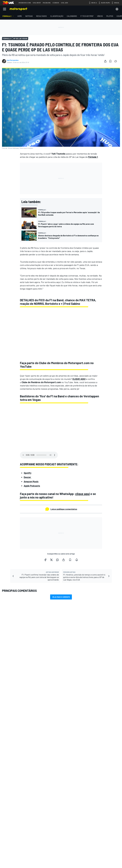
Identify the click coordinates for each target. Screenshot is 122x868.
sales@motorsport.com (12, 791)
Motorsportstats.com (74, 764)
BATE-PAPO (104, 3)
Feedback (7, 779)
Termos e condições (43, 809)
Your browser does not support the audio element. (39, 455)
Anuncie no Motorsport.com (14, 783)
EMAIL (116, 3)
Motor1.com (70, 752)
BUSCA (93, 3)
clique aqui (82, 494)
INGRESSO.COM (25, 3)
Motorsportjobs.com (74, 756)
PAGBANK (47, 3)
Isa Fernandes (13, 60)
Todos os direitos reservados (73, 812)
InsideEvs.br (71, 748)
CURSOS (56, 3)
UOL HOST (37, 3)
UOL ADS (64, 3)
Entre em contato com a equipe (15, 787)
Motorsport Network (51, 812)
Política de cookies (60, 809)
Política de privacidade (78, 809)
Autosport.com (72, 760)
